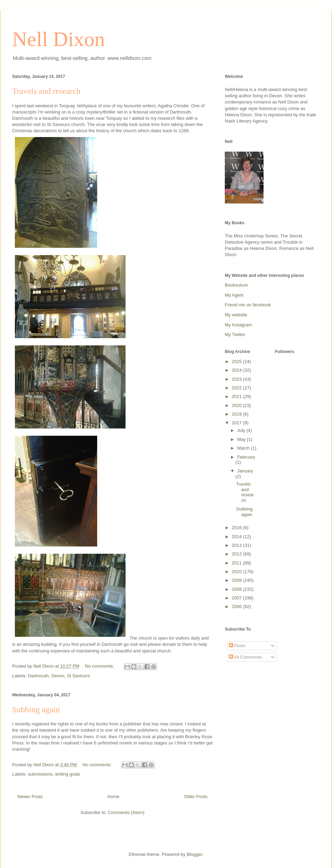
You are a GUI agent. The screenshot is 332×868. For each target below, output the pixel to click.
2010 (237, 572)
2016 (237, 528)
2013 (237, 545)
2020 (237, 405)
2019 (237, 414)
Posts (237, 646)
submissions (40, 774)
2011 (237, 563)
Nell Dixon (58, 39)
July (242, 430)
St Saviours (78, 676)
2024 (237, 370)
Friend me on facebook (248, 305)
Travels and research (46, 91)
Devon (58, 676)
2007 (237, 598)
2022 (237, 388)
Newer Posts (30, 797)
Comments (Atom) (126, 812)
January (245, 471)
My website (236, 315)
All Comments (246, 657)
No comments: (100, 666)
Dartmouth (39, 676)
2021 (237, 396)
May (242, 439)
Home (114, 797)
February (246, 457)
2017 (237, 423)
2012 (237, 554)
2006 (237, 607)
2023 (237, 379)
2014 (237, 537)
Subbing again (36, 709)
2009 (237, 580)
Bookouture (236, 285)
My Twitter (235, 334)
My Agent (234, 295)
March (244, 448)
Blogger (194, 854)
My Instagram (238, 325)
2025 (237, 361)
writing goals (67, 774)
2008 (237, 589)
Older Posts (196, 797)
